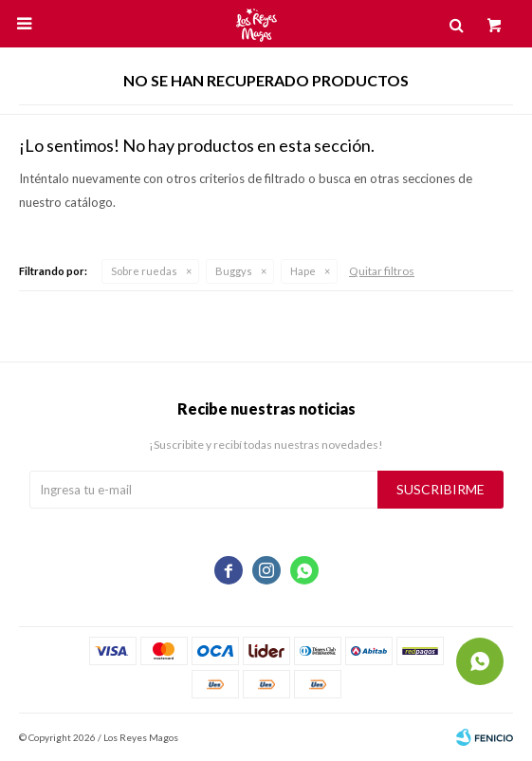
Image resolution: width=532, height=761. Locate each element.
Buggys (234, 271)
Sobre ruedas (144, 271)
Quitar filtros (382, 271)
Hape (303, 271)
